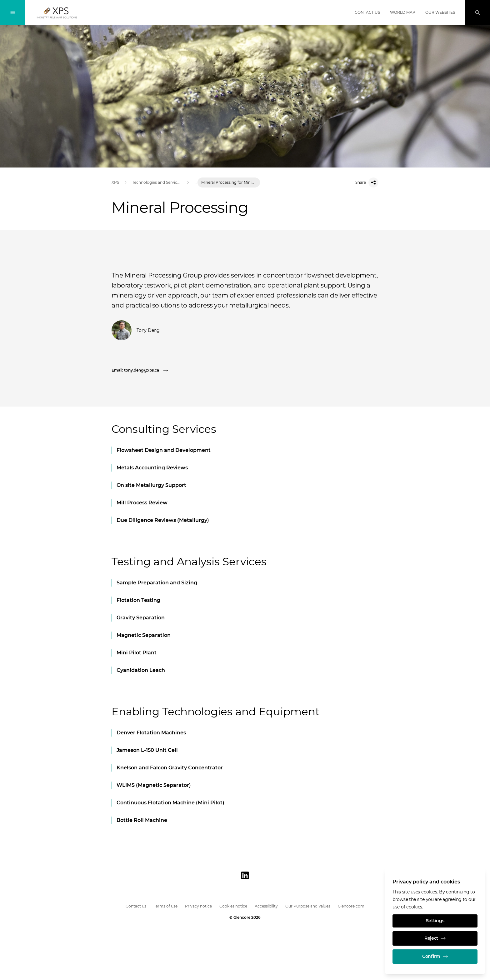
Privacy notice (198, 906)
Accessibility (266, 906)
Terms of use (166, 906)
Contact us (367, 12)
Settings (435, 921)
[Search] (477, 12)
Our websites (440, 12)
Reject (435, 938)
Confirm (435, 957)
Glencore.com (351, 906)
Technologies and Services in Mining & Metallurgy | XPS (157, 182)
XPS (115, 182)
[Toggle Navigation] (12, 12)
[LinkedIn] (245, 875)
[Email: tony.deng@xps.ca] (142, 370)
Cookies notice (233, 906)
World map (403, 12)
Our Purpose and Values (308, 906)
